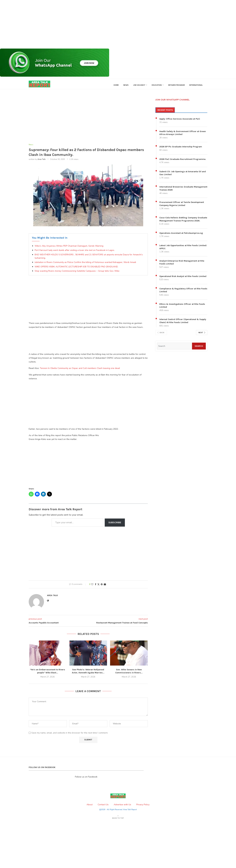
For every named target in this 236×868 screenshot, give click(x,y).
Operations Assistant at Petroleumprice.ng (181, 235)
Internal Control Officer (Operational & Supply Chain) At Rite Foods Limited (183, 323)
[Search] (174, 348)
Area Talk (42, 162)
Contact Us (103, 807)
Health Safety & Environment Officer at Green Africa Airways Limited (183, 135)
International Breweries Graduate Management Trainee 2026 (183, 191)
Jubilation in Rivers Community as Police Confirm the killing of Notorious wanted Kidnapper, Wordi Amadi (85, 265)
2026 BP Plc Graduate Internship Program (181, 149)
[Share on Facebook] (96, 587)
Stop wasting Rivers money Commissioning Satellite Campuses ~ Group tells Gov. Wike (77, 273)
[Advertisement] (92, 24)
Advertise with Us (122, 807)
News (126, 85)
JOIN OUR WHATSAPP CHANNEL (172, 102)
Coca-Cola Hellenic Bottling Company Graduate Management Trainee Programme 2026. (183, 221)
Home (116, 85)
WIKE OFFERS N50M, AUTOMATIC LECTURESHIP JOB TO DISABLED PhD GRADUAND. (76, 269)
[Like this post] (92, 587)
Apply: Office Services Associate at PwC (180, 121)
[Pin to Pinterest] (102, 587)
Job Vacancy (139, 85)
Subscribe (115, 525)
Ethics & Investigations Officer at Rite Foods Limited (182, 308)
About (90, 807)
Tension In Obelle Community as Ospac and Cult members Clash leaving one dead (80, 371)
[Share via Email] (105, 587)
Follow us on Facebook (86, 779)
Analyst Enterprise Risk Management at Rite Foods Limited (182, 265)
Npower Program (176, 85)
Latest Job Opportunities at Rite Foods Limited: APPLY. (183, 249)
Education (157, 85)
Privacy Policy (143, 807)
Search (198, 348)
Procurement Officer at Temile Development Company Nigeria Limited (182, 206)
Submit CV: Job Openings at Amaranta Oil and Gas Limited (183, 175)
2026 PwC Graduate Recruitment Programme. (183, 161)
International (196, 85)
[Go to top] (118, 820)
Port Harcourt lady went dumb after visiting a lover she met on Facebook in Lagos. (75, 253)
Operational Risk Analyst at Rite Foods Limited (183, 278)
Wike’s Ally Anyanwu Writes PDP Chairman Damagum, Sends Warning (69, 248)
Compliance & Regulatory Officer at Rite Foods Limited (183, 292)
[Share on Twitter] (98, 587)
